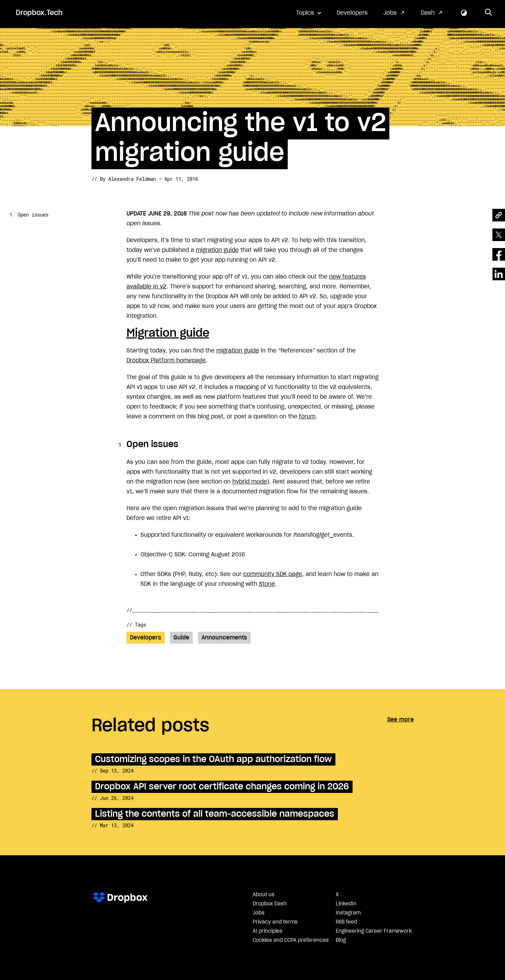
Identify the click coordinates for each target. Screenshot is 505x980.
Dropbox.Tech (39, 13)
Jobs (390, 13)
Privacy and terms (275, 922)
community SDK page (273, 574)
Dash (428, 13)
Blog (341, 940)
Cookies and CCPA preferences (291, 940)
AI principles (268, 931)
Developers (352, 13)
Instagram (348, 913)
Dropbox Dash (270, 904)
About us (264, 895)
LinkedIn (346, 904)
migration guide (217, 250)
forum (307, 417)
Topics (305, 13)
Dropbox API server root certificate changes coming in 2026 (222, 787)
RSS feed (346, 922)
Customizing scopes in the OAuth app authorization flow (213, 759)
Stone (267, 584)
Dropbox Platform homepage (166, 361)
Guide (181, 638)
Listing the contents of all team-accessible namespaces (215, 814)
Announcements (224, 638)
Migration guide (168, 333)
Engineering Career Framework (374, 931)
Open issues (33, 215)
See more (401, 720)
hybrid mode (250, 482)
